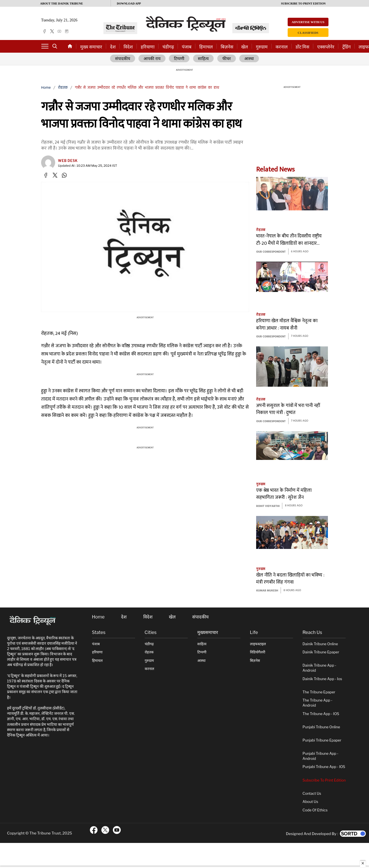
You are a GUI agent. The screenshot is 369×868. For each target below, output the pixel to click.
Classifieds (308, 33)
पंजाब (187, 47)
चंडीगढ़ (168, 47)
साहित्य (204, 59)
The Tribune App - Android (317, 703)
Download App (129, 4)
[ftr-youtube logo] (117, 830)
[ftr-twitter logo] (105, 830)
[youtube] (59, 31)
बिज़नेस (227, 47)
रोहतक (63, 88)
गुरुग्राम (262, 47)
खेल (245, 47)
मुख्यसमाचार (208, 633)
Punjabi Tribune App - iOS (324, 767)
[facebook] (44, 31)
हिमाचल (206, 47)
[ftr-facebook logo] (94, 830)
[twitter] (52, 31)
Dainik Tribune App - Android (319, 668)
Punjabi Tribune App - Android (320, 756)
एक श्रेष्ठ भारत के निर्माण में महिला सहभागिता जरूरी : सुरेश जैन (284, 494)
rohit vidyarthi (268, 506)
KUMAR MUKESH (267, 591)
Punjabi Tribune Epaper (322, 740)
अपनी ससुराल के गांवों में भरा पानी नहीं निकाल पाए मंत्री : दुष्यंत (288, 409)
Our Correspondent (271, 252)
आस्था (249, 59)
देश (113, 47)
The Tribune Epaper (319, 692)
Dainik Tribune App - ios (322, 679)
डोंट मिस (302, 47)
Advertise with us (308, 22)
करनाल (282, 47)
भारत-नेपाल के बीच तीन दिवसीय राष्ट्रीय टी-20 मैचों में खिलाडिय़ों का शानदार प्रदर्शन (289, 240)
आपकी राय (152, 59)
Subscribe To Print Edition (324, 780)
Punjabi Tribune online (321, 727)
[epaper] (67, 31)
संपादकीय (123, 59)
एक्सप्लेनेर (326, 47)
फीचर (227, 59)
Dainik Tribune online (320, 644)
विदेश (128, 47)
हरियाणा (148, 47)
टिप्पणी (180, 59)
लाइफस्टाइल (258, 644)
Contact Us (312, 794)
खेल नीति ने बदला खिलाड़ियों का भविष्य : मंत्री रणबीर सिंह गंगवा (290, 579)
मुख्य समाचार (91, 47)
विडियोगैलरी (258, 652)
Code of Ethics (315, 810)
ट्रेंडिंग (346, 47)
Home (46, 88)
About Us (310, 802)
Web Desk (68, 161)
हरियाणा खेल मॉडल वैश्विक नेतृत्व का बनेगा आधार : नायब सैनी (287, 325)
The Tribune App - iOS (321, 714)
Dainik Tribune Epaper (321, 652)
